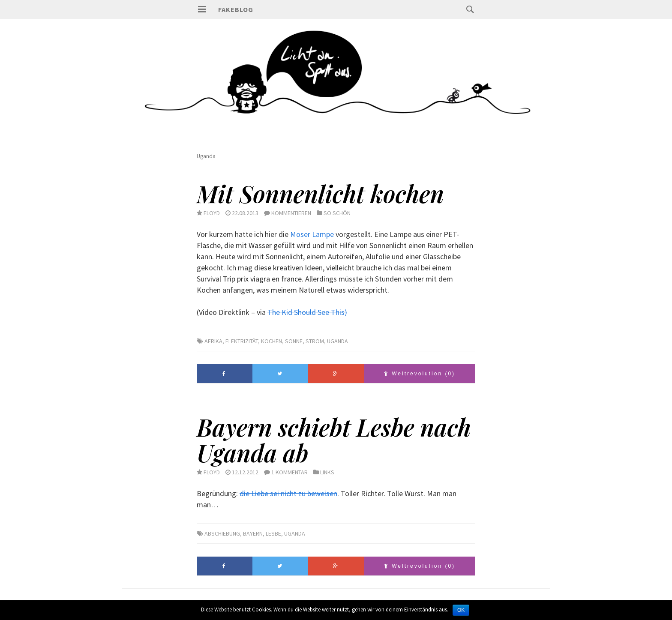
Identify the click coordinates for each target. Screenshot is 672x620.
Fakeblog (236, 9)
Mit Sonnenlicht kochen (320, 193)
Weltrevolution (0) (420, 374)
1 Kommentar (289, 472)
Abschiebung (222, 533)
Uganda (337, 341)
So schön (337, 213)
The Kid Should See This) (307, 312)
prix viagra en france (269, 279)
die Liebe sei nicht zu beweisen (288, 493)
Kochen (271, 341)
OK (461, 610)
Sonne (294, 341)
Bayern (253, 533)
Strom (315, 341)
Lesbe (273, 533)
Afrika (213, 341)
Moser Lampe (312, 234)
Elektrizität (242, 341)
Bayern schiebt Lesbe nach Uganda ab (334, 440)
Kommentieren (291, 213)
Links (327, 472)
